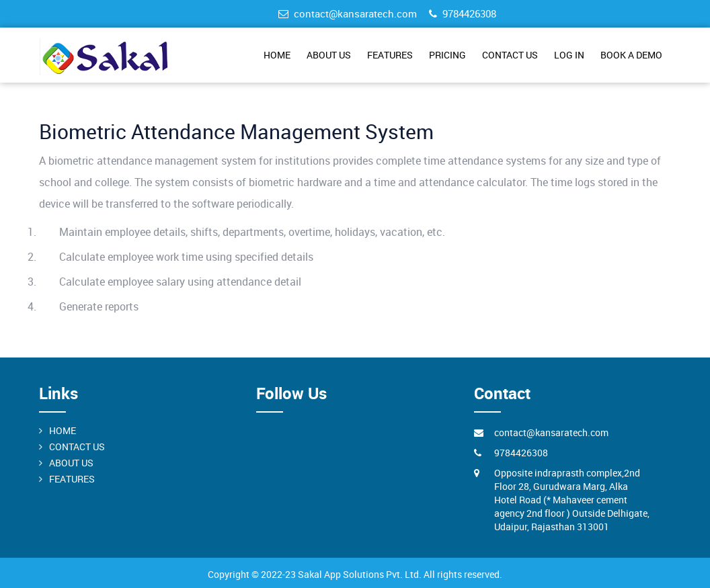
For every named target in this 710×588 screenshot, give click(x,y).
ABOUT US (329, 55)
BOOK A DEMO (631, 55)
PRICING (447, 55)
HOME (277, 55)
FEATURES (390, 55)
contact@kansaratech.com (348, 13)
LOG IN (569, 55)
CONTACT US (510, 55)
